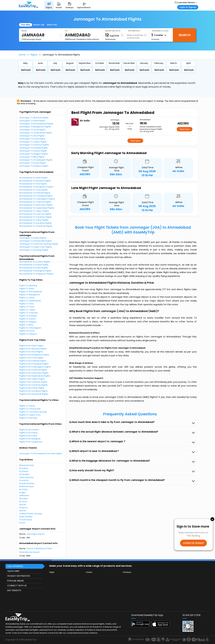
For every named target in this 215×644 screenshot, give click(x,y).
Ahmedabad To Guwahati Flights (36, 226)
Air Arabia (24, 474)
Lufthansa (24, 495)
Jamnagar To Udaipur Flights (34, 166)
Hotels (89, 572)
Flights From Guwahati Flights (34, 394)
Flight (52, 572)
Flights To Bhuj (26, 325)
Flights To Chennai (28, 313)
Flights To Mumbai (28, 286)
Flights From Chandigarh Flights (35, 367)
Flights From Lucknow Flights (33, 382)
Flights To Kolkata (28, 316)
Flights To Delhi (27, 289)
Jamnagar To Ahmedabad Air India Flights (41, 453)
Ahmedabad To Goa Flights (33, 184)
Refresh (26, 70)
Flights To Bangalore (29, 295)
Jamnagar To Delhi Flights (32, 121)
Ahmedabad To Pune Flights (33, 190)
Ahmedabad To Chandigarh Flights (37, 199)
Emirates (24, 468)
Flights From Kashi (28, 436)
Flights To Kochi (27, 331)
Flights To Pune (27, 307)
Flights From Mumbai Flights (33, 349)
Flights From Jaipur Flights (32, 379)
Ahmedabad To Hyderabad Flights (37, 208)
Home (22, 55)
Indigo (22, 492)
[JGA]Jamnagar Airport (31, 39)
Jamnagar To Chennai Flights (34, 145)
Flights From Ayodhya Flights (33, 391)
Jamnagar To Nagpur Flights (34, 154)
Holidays (127, 572)
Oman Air (24, 480)
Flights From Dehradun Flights (34, 373)
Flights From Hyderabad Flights (35, 376)
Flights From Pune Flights (31, 358)
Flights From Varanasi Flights (33, 385)
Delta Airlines (26, 517)
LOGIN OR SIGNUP (193, 543)
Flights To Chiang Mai (30, 409)
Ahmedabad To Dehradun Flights (36, 205)
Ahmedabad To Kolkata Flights (35, 193)
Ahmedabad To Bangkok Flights (35, 271)
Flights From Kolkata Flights (33, 361)
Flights (34, 55)
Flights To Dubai (27, 406)
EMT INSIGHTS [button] (14, 590)
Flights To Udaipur (28, 334)
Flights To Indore (27, 319)
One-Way (26, 25)
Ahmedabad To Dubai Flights (34, 265)
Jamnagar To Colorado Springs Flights (39, 244)
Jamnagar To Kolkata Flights (34, 148)
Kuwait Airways (27, 483)
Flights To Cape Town (30, 415)
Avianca (23, 508)
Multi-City (52, 25)
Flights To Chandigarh (30, 328)
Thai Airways (26, 520)
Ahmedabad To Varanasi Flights (36, 217)
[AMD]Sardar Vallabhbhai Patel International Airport (83, 39)
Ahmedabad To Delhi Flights (33, 178)
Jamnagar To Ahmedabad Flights (36, 124)
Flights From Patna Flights (32, 388)
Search (184, 35)
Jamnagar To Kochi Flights (33, 163)
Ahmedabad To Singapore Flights (36, 274)
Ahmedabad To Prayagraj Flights (36, 196)
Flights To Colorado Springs (33, 412)
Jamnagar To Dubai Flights (33, 238)
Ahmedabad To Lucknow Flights (35, 214)
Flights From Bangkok (30, 439)
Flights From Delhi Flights (31, 346)
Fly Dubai (24, 471)
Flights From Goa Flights (31, 352)
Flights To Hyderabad (30, 301)
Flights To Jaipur (27, 310)
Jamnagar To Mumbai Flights (34, 118)
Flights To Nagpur (28, 322)
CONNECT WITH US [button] (17, 586)
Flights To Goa (26, 304)
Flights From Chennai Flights (33, 370)
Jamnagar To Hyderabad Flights (36, 133)
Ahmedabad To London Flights (35, 262)
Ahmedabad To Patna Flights (34, 220)
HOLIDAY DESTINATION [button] (19, 576)
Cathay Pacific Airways (31, 514)
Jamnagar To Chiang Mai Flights (35, 241)
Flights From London (29, 430)
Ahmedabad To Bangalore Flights (36, 187)
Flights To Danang (28, 418)
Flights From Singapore (31, 442)
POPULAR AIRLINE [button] (15, 581)
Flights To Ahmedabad (31, 292)
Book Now (185, 129)
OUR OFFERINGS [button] (15, 566)
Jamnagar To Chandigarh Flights (36, 160)
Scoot (22, 523)
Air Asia (23, 502)
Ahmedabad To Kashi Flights (34, 268)
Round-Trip (39, 25)
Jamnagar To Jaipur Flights (33, 142)
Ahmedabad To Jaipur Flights (34, 211)
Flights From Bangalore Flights (34, 355)
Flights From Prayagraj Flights (34, 364)
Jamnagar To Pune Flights (32, 139)
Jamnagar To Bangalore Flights (35, 127)
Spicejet (23, 498)
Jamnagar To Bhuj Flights (32, 157)
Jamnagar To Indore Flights (33, 151)
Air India (23, 489)
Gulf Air (23, 505)
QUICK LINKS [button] (13, 571)
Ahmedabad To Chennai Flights (35, 202)
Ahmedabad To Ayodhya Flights (35, 223)
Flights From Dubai (28, 433)
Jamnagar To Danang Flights (34, 250)
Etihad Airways (27, 465)
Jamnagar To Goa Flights (32, 136)
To (66, 31)
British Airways (26, 486)
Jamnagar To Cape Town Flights (36, 247)
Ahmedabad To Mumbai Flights (35, 181)
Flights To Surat (27, 298)
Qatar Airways (26, 477)
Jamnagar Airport (36, 534)
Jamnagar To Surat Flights (32, 130)
